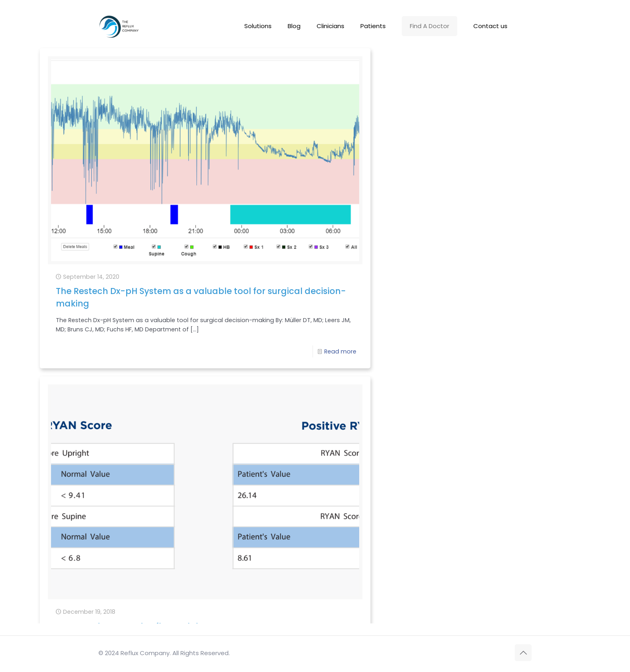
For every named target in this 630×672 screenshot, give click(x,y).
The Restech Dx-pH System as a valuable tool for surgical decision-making (126, 203)
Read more (186, 286)
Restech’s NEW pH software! (489, 267)
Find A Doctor (430, 26)
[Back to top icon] (523, 653)
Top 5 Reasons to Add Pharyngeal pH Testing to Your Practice (124, 489)
